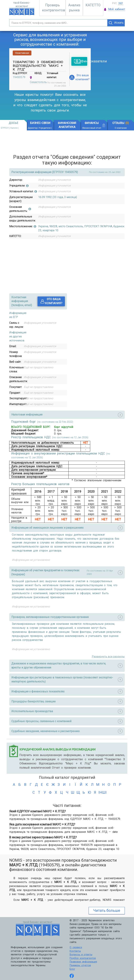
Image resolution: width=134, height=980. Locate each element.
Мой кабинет (117, 9)
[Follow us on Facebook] (72, 976)
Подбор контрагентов (83, 958)
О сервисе (76, 947)
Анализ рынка (74, 8)
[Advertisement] (115, 73)
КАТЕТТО (93, 5)
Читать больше (107, 911)
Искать (116, 23)
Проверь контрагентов (54, 8)
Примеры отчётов (80, 965)
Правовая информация (83, 962)
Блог (72, 969)
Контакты (75, 951)
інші (100, 792)
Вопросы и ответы (81, 955)
